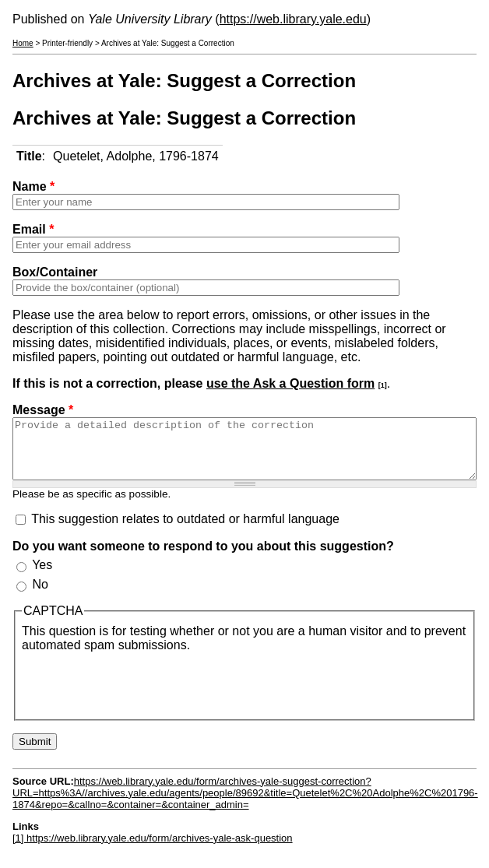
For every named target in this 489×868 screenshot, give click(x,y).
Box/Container (55, 272)
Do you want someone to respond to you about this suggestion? (203, 558)
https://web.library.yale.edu (293, 19)
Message (43, 410)
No (40, 596)
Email (33, 229)
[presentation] (140, 694)
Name (33, 186)
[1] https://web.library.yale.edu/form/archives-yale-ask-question (153, 850)
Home (23, 43)
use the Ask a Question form (290, 383)
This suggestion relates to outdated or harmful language (185, 531)
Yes (42, 576)
